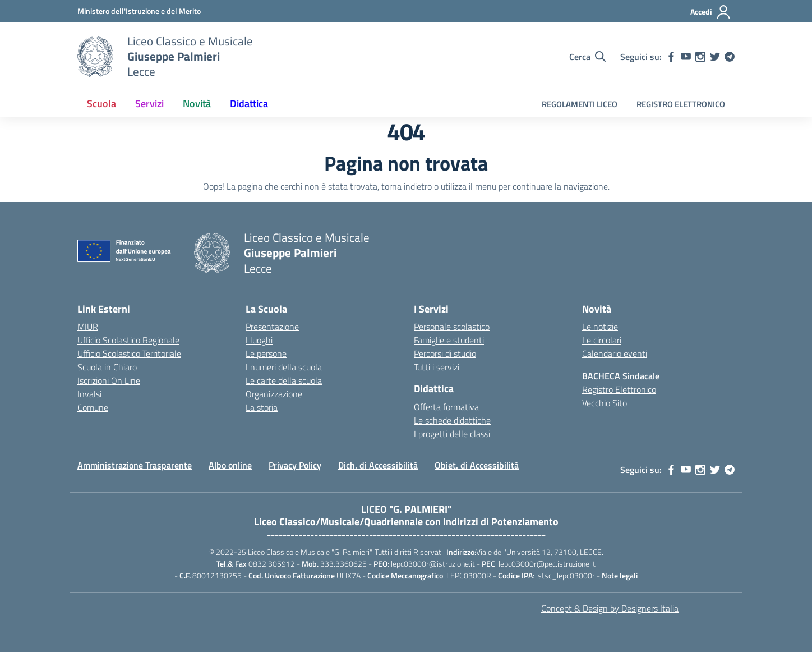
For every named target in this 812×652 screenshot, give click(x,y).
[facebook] (671, 57)
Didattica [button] (249, 104)
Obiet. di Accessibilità (477, 465)
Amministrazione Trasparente (135, 465)
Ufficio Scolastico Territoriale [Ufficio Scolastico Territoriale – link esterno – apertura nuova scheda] (129, 353)
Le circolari (602, 340)
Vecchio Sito (605, 403)
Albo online (230, 465)
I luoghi (259, 340)
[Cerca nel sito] (587, 57)
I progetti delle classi (452, 434)
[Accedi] (711, 12)
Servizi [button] (149, 104)
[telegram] (730, 57)
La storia (262, 407)
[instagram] (700, 57)
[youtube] (686, 57)
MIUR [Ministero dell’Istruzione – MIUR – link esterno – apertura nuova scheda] (88, 327)
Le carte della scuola (284, 380)
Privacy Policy (295, 465)
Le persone (266, 353)
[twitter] (715, 57)
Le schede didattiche (452, 420)
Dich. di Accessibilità (378, 465)
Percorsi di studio (445, 353)
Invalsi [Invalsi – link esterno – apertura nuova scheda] (89, 394)
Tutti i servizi (437, 367)
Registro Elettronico (619, 389)
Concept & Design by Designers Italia (610, 608)
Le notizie (600, 327)
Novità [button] (197, 104)
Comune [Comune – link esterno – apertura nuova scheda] (93, 407)
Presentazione (272, 327)
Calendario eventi (615, 353)
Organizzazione (274, 394)
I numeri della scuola (284, 367)
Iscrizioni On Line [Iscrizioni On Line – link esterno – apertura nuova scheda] (109, 380)
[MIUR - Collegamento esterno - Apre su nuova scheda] (139, 11)
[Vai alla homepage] (95, 57)
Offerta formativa (446, 407)
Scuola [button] (101, 104)
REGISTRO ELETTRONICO (681, 104)
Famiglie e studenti (449, 340)
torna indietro (407, 186)
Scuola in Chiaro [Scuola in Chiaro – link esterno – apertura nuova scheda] (107, 367)
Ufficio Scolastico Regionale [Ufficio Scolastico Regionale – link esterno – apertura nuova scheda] (128, 340)
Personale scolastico (452, 327)
